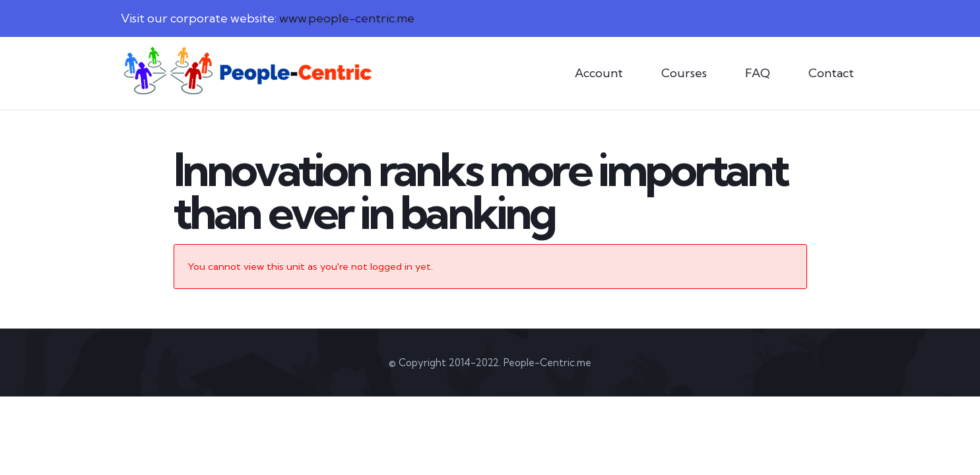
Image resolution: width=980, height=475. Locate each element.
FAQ (758, 73)
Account (599, 73)
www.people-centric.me (347, 18)
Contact (831, 73)
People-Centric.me (547, 363)
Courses (684, 73)
